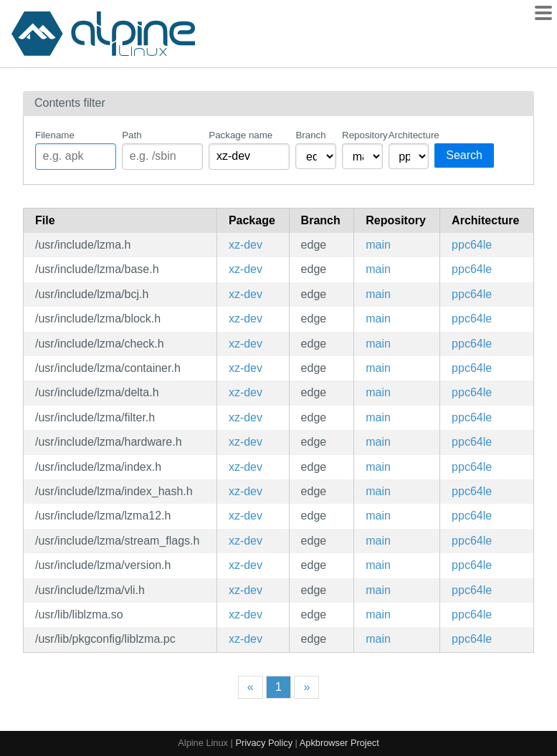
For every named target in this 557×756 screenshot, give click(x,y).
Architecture (409, 135)
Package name (241, 135)
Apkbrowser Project (339, 743)
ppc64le (472, 245)
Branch (310, 135)
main (378, 245)
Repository (362, 135)
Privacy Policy (264, 743)
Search (464, 155)
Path (132, 135)
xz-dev (246, 245)
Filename (55, 135)
